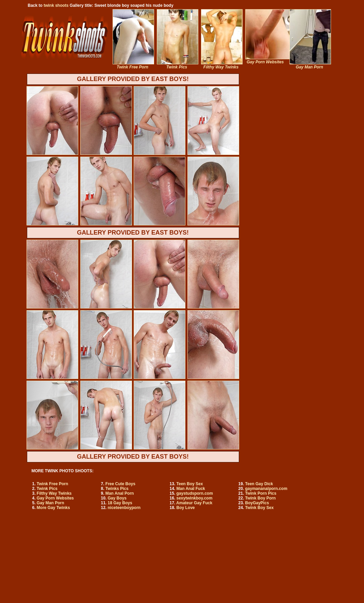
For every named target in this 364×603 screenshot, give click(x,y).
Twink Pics (47, 489)
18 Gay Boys (120, 503)
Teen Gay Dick (259, 484)
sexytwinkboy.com (195, 498)
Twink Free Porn (52, 484)
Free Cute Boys (120, 484)
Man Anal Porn (120, 493)
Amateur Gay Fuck (194, 503)
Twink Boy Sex (260, 508)
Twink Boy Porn (261, 498)
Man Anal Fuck (191, 489)
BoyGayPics (257, 503)
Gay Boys (117, 498)
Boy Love (186, 508)
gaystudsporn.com (195, 493)
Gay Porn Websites (55, 498)
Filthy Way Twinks (54, 493)
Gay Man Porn (51, 503)
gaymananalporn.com (266, 489)
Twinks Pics (117, 489)
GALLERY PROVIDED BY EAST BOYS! (133, 79)
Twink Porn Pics (261, 493)
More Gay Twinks (53, 508)
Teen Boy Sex (190, 484)
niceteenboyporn (124, 508)
